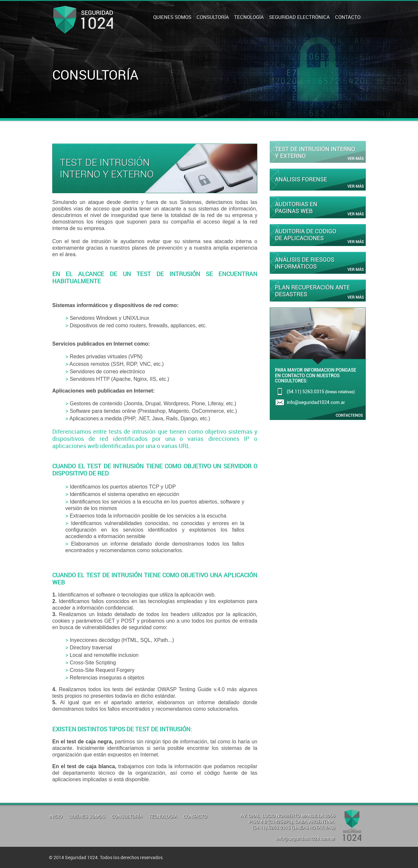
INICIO (56, 816)
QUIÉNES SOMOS (87, 816)
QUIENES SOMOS (172, 17)
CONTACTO (348, 17)
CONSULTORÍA (213, 17)
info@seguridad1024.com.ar (305, 838)
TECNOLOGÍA (249, 17)
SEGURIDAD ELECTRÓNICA (299, 17)
